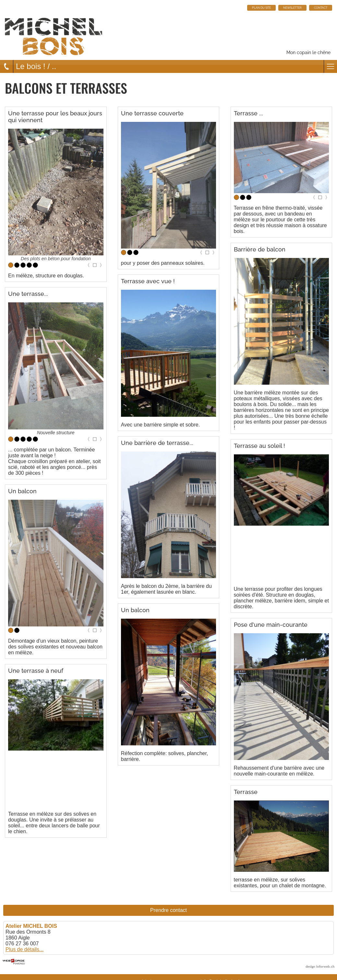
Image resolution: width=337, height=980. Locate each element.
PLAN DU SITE (261, 8)
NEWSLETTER (292, 8)
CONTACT (321, 8)
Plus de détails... (24, 949)
